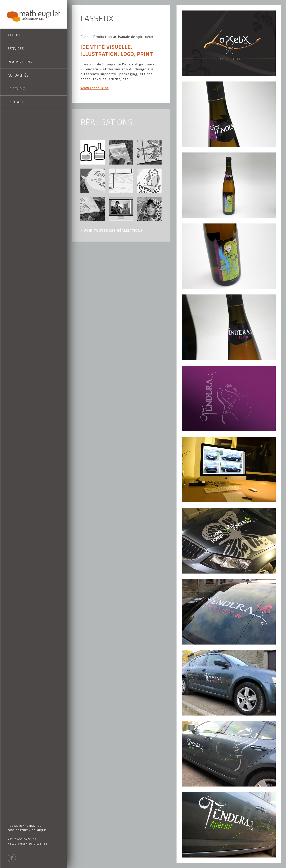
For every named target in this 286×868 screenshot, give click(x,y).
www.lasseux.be (95, 88)
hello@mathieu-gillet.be (28, 844)
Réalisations (20, 62)
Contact (16, 102)
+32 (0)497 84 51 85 (22, 839)
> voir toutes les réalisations (112, 230)
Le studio (17, 89)
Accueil (15, 35)
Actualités (18, 75)
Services (16, 48)
